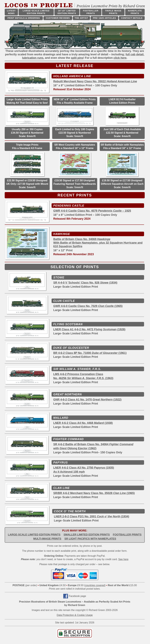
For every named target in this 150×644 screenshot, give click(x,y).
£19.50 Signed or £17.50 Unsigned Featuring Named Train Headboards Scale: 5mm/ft (75, 184)
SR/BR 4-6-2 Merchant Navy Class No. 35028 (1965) (94, 493)
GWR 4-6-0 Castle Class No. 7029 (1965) (88, 306)
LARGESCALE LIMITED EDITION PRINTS (36, 12)
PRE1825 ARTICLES (105, 18)
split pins (77, 58)
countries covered (95, 585)
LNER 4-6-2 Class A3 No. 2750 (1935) (84, 468)
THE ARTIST (81, 18)
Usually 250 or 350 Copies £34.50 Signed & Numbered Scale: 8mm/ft (27, 133)
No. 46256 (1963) (83, 378)
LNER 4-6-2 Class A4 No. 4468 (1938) (83, 423)
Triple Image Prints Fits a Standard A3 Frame (27, 146)
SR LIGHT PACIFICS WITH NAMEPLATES (90, 539)
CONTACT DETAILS (132, 18)
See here (123, 559)
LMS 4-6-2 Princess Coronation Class (78, 374)
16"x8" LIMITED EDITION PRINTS (67, 12)
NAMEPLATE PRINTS (135, 12)
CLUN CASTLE (64, 301)
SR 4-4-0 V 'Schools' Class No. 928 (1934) (85, 283)
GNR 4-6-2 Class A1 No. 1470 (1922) (87, 400)
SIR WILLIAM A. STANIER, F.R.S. (77, 369)
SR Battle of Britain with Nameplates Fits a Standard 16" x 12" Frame (122, 146)
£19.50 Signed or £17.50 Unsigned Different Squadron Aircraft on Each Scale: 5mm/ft (122, 184)
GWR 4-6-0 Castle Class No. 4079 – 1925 (92, 211)
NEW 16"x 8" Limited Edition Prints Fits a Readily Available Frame (75, 101)
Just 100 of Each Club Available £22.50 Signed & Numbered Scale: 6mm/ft (122, 133)
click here (120, 58)
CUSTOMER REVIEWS (58, 18)
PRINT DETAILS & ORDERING (24, 18)
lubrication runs (33, 58)
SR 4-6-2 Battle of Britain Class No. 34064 (93, 444)
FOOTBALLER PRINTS (91, 12)
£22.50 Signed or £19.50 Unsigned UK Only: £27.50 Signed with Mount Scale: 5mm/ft (27, 184)
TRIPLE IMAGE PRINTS (113, 12)
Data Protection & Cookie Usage (75, 615)
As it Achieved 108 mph (69, 472)
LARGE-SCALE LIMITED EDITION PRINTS (34, 535)
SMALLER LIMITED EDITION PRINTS (87, 535)
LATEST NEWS (11, 12)
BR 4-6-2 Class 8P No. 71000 (85, 353)
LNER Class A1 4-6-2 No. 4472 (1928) (89, 329)
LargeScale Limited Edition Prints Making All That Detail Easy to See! (27, 101)
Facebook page (77, 596)
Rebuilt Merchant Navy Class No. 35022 (95, 81)
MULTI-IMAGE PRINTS (47, 539)
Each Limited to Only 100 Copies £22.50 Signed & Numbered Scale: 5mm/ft (75, 133)
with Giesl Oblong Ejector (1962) (75, 448)
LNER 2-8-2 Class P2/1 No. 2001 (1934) (92, 516)
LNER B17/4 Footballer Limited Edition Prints (122, 101)
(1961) (122, 353)
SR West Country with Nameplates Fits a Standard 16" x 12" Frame (75, 146)
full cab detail (135, 54)
